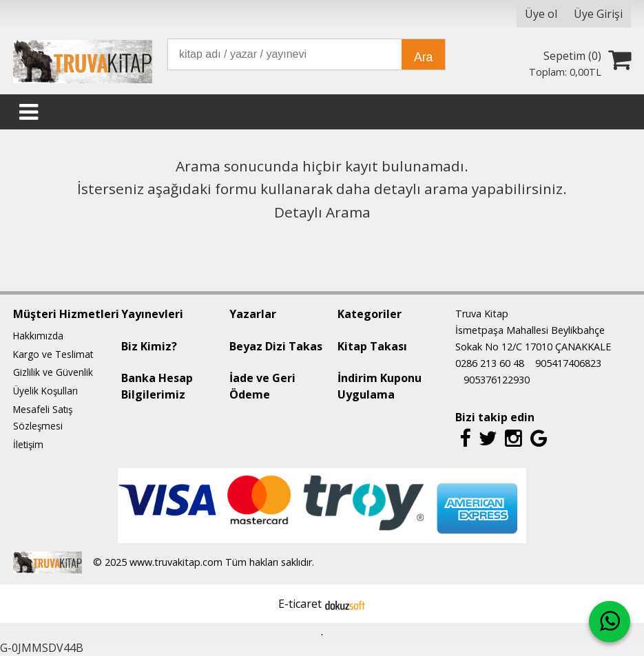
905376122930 (497, 380)
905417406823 (568, 363)
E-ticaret (300, 604)
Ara (423, 57)
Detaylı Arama (322, 212)
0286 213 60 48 (490, 363)
